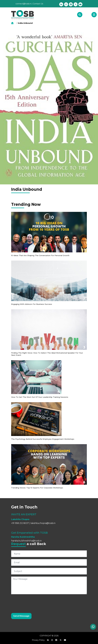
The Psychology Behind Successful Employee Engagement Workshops (43, 439)
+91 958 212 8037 (20, 523)
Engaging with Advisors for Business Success (32, 304)
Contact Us (38, 4)
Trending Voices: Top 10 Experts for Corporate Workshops (37, 488)
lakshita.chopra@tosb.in (43, 523)
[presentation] (31, 601)
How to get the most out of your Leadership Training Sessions (40, 397)
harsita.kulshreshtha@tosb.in (26, 541)
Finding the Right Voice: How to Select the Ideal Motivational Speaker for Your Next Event (47, 354)
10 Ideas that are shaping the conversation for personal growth (40, 255)
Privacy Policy (38, 640)
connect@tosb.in (23, 4)
